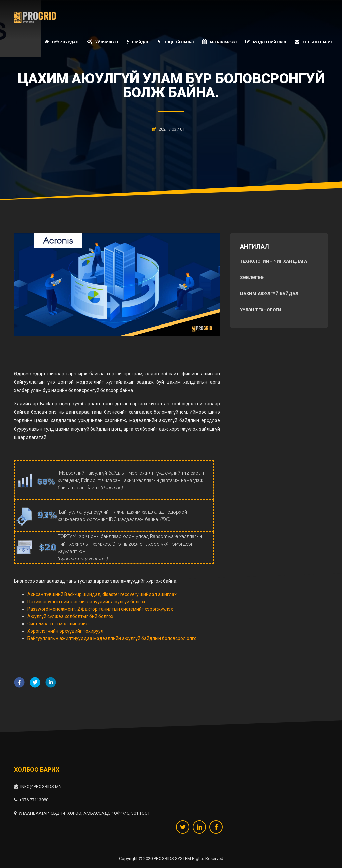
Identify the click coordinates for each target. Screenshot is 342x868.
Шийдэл (138, 42)
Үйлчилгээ (103, 42)
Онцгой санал (176, 42)
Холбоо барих (314, 42)
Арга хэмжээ (220, 42)
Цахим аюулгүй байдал (269, 294)
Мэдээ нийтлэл (266, 42)
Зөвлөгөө (252, 278)
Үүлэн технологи (261, 310)
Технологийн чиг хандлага (274, 261)
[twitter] (35, 683)
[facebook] (19, 683)
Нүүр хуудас (62, 42)
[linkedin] (51, 683)
